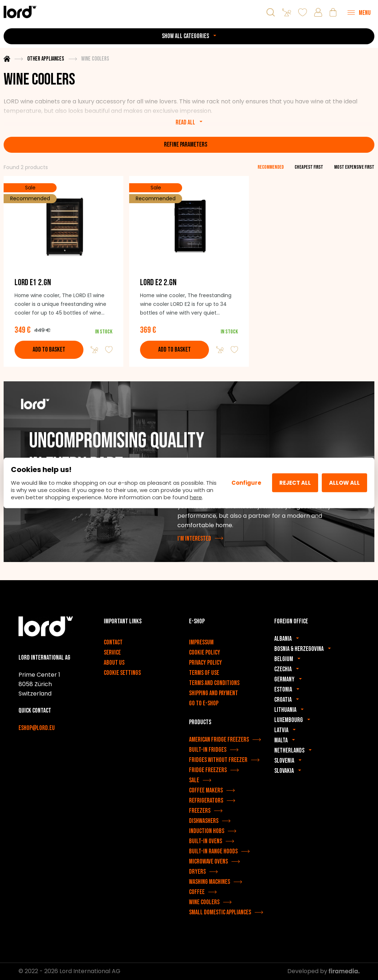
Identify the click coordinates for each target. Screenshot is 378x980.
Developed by (323, 971)
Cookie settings (122, 673)
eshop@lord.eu (37, 729)
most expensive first (354, 167)
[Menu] (359, 12)
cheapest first (309, 167)
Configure (246, 483)
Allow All (344, 483)
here (196, 497)
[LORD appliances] (20, 12)
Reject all (295, 483)
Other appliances (46, 59)
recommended (271, 167)
